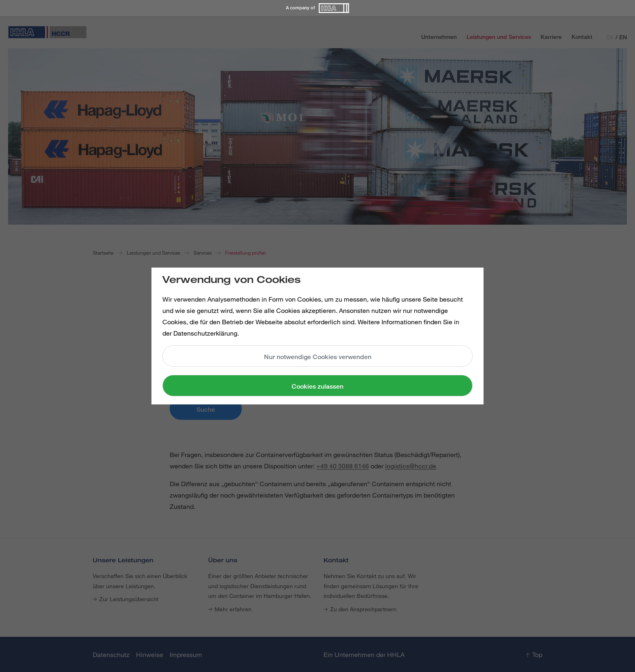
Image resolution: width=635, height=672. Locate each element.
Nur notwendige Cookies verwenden (318, 357)
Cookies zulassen (317, 386)
